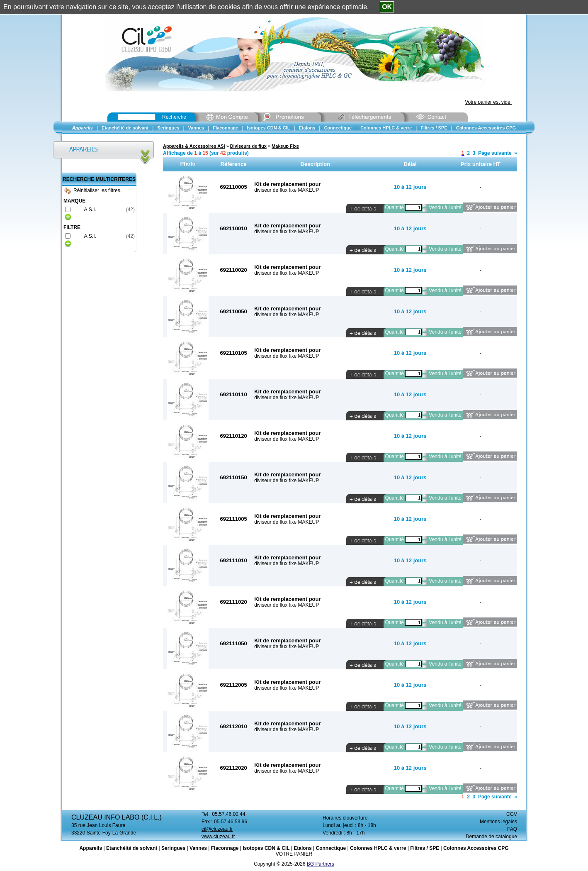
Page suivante (495, 153)
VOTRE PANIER (294, 854)
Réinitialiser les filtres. (93, 190)
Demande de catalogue (491, 837)
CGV (512, 814)
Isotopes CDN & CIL (266, 848)
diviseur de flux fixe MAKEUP (287, 190)
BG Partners (321, 864)
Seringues (173, 848)
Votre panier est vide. (488, 102)
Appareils (91, 848)
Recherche (174, 117)
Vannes (198, 848)
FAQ (512, 829)
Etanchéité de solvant (132, 848)
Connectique (331, 848)
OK (387, 7)
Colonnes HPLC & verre (378, 848)
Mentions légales (498, 822)
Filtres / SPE (425, 848)
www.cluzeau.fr (218, 837)
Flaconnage (225, 848)
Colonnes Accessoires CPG (476, 848)
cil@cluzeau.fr (217, 829)
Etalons (303, 848)
